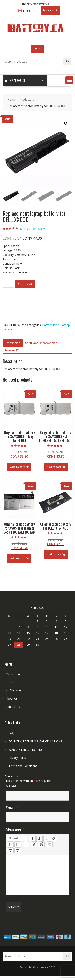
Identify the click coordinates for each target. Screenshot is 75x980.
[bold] (32, 838)
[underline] (47, 838)
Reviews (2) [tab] (12, 350)
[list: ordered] (10, 844)
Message (15, 829)
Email (12, 808)
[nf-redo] (18, 850)
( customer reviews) (34, 229)
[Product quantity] (8, 284)
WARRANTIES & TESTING (25, 749)
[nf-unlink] (41, 844)
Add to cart (25, 284)
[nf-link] (34, 844)
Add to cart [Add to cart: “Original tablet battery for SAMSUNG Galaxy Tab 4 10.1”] (17, 467)
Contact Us (13, 707)
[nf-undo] (10, 850)
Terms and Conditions (23, 766)
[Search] (67, 62)
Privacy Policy (17, 758)
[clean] (54, 838)
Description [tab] (12, 343)
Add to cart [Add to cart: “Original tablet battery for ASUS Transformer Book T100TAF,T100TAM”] (17, 558)
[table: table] (50, 844)
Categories (15, 80)
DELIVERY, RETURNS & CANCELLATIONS (35, 741)
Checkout (16, 690)
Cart (12, 682)
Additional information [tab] (41, 343)
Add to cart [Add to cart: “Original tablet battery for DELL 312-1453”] (54, 554)
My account (13, 674)
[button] (69, 80)
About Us (12, 699)
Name (11, 786)
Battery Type (51, 325)
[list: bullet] (18, 844)
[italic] (39, 838)
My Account (50, 10)
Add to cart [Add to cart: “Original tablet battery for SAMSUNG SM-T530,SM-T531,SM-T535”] (54, 467)
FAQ (11, 733)
